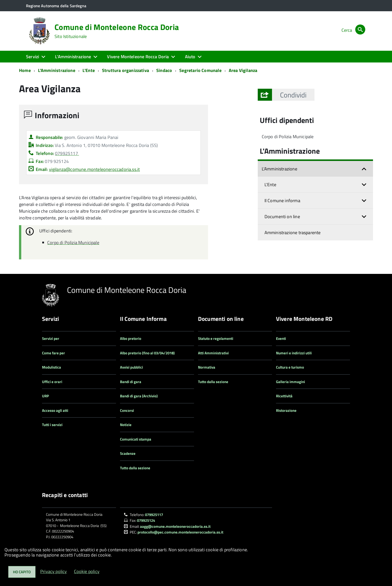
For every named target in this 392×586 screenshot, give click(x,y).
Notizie (126, 425)
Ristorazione (286, 410)
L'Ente (89, 70)
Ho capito (22, 572)
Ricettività (284, 396)
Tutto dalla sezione (135, 468)
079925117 (154, 515)
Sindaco (164, 70)
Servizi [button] (32, 57)
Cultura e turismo (290, 367)
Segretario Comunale (200, 70)
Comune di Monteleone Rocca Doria (117, 31)
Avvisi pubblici (131, 367)
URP (45, 396)
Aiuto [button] (190, 57)
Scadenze (128, 453)
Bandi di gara (131, 382)
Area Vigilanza (243, 70)
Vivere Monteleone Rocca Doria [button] (138, 57)
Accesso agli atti (55, 410)
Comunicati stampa (136, 439)
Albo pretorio (131, 338)
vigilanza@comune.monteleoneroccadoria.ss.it (94, 169)
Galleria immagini (290, 382)
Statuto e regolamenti (216, 338)
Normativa (207, 367)
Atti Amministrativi (213, 353)
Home (25, 70)
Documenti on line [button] (282, 217)
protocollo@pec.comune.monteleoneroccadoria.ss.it (180, 532)
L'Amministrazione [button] (73, 57)
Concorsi (127, 410)
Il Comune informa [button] (282, 201)
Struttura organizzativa (125, 70)
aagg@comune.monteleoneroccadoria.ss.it (175, 526)
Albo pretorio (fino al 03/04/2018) (147, 353)
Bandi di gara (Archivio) (139, 396)
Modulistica (51, 367)
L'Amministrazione (57, 70)
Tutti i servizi (52, 425)
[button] (293, 95)
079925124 (146, 520)
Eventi (281, 338)
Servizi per (51, 338)
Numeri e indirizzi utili (294, 353)
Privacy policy (54, 571)
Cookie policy (87, 571)
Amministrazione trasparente (293, 233)
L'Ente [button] (270, 185)
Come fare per (53, 353)
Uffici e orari (52, 382)
